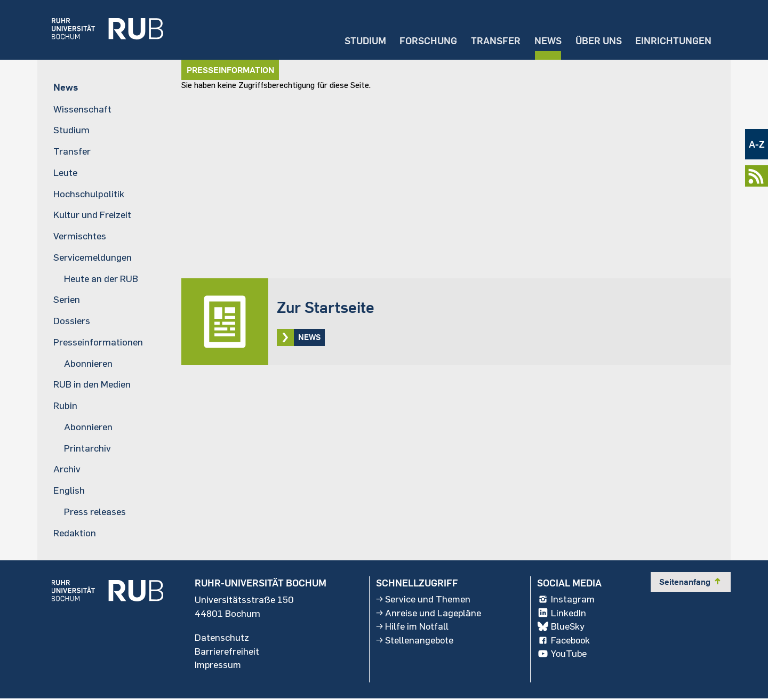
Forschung (425, 40)
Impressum (219, 666)
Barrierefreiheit (227, 652)
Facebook (564, 641)
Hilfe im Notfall (413, 627)
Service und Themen (424, 600)
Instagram (566, 600)
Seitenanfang (691, 582)
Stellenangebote (415, 641)
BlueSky (561, 627)
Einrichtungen (673, 40)
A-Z (757, 144)
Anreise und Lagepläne (429, 614)
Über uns (597, 40)
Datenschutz (222, 638)
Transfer (493, 40)
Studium (361, 40)
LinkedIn (562, 614)
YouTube (562, 655)
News (546, 40)
